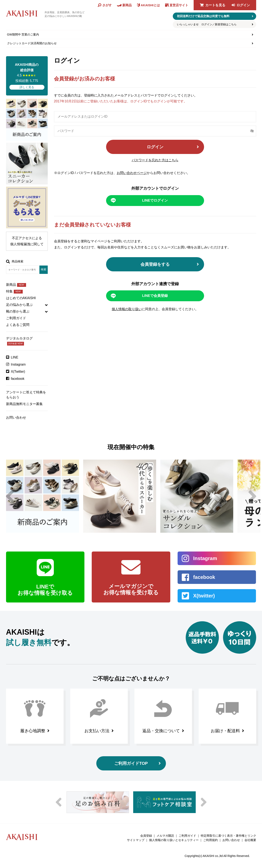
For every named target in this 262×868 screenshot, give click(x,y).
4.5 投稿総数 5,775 (27, 76)
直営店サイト (179, 5)
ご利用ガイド (16, 318)
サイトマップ (136, 840)
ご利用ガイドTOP (131, 763)
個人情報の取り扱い (127, 309)
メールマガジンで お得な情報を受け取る (131, 589)
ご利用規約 (211, 840)
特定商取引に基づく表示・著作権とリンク (228, 836)
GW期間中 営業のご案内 (23, 34)
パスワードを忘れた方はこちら (155, 160)
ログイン (243, 5)
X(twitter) (204, 596)
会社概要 (250, 840)
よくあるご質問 (18, 325)
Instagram (18, 364)
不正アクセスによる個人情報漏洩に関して (27, 241)
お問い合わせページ (132, 173)
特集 (14, 291)
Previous (10, 496)
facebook (18, 379)
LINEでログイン (155, 200)
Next (252, 496)
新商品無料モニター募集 (24, 404)
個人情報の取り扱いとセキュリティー (174, 840)
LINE (15, 357)
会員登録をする (155, 264)
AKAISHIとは (150, 5)
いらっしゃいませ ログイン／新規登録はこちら (207, 24)
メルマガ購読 (165, 836)
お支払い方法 (97, 731)
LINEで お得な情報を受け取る (45, 590)
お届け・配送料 (225, 731)
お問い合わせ (16, 417)
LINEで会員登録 (155, 296)
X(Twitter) (18, 372)
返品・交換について (161, 731)
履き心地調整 (33, 731)
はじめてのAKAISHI (21, 298)
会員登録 (146, 836)
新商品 (16, 285)
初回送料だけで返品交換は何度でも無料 (203, 16)
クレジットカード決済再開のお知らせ (32, 43)
